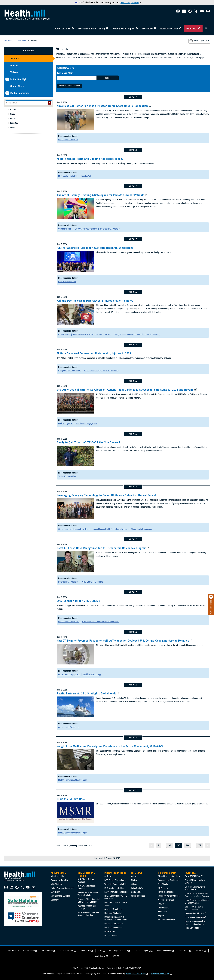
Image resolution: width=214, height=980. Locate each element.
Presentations (164, 908)
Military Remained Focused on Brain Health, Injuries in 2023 (94, 353)
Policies (161, 904)
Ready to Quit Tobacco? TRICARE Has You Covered (89, 442)
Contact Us (55, 900)
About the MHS (63, 29)
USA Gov (200, 951)
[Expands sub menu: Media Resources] (7, 93)
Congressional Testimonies (169, 880)
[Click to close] (211, 597)
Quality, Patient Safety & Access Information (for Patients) (137, 334)
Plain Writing (184, 951)
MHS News (147, 29)
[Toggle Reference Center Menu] (180, 29)
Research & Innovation (67, 282)
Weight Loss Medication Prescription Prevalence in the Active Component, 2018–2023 (110, 746)
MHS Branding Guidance (60, 896)
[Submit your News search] (50, 103)
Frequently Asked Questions (169, 896)
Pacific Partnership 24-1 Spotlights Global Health (87, 693)
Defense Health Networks (68, 140)
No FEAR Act (47, 951)
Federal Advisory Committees (62, 888)
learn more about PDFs (160, 974)
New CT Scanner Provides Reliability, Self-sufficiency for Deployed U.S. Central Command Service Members (123, 641)
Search (108, 78)
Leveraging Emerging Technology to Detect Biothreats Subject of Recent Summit (107, 495)
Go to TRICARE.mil (193, 876)
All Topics (108, 876)
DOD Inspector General (119, 951)
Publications (163, 912)
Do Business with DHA (194, 917)
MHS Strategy (56, 884)
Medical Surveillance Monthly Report (73, 780)
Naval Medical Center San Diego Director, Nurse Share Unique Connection (102, 106)
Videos (14, 72)
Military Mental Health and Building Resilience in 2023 (90, 159)
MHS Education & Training (92, 29)
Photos (14, 65)
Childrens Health (65, 229)
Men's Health (110, 932)
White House (100, 956)
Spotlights (14, 123)
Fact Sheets (163, 884)
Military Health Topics (124, 29)
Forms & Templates (166, 892)
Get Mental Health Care (194, 913)
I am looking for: (65, 73)
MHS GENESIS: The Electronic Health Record (92, 334)
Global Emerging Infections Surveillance (74, 529)
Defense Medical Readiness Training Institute (89, 894)
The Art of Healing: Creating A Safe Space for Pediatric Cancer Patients (101, 195)
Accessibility (86, 951)
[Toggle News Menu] (155, 29)
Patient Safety (64, 334)
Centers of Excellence (113, 909)
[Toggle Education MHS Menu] (107, 29)
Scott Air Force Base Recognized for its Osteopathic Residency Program (102, 548)
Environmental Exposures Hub (116, 892)
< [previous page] (151, 845)
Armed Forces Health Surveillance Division (111, 529)
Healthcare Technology (92, 674)
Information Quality (142, 951)
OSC (114, 956)
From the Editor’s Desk (71, 799)
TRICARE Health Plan (67, 476)
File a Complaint (191, 928)
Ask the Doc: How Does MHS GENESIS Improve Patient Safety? (95, 301)
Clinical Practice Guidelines (169, 876)
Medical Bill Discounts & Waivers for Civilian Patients (116, 918)
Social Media (17, 86)
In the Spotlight (19, 79)
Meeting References (166, 900)
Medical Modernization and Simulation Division (88, 914)
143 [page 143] (179, 845)
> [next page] (208, 845)
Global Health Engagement (86, 423)
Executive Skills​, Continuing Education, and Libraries (89, 901)
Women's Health (111, 936)
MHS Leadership (57, 876)
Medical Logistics (65, 423)
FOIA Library (163, 888)
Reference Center (169, 29)
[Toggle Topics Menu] (137, 29)
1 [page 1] (158, 845)
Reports (161, 916)
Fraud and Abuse (67, 951)
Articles (15, 59)
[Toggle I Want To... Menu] (199, 29)
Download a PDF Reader (136, 974)
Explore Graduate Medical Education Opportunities (195, 923)
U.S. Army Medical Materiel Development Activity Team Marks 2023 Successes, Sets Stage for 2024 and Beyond (125, 390)
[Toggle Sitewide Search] (206, 29)
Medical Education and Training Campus (87, 907)
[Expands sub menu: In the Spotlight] (7, 79)
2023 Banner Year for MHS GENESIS (79, 601)
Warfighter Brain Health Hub (70, 371)
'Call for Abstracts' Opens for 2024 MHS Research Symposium (95, 248)
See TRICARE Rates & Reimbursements (194, 908)
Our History (55, 892)
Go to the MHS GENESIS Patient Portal (195, 888)
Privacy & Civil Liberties (114, 924)
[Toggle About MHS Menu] (73, 29)
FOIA (100, 951)
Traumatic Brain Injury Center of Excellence (101, 371)
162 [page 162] (200, 845)
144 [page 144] (187, 845)
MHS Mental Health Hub (68, 176)
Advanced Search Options (70, 86)
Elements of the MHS (59, 880)
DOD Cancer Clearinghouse (86, 229)
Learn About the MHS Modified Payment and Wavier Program (197, 895)
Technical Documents (167, 919)
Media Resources (20, 93)
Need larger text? (199, 41)
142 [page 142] (170, 845)
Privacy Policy (29, 951)
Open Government (164, 951)
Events (12, 114)
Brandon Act (86, 176)
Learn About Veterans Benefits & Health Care (197, 901)
